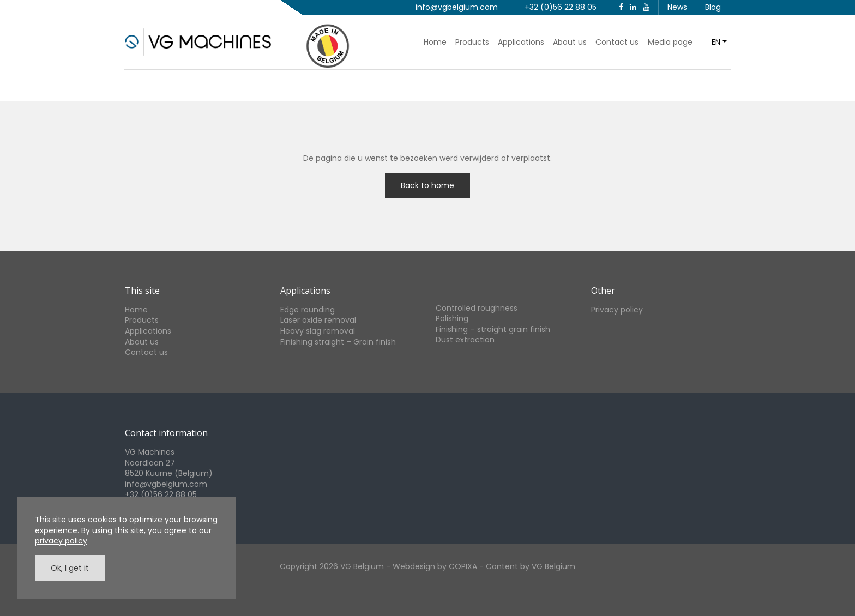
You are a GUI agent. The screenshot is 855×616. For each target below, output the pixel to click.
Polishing (452, 318)
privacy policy (61, 541)
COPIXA (463, 566)
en (716, 42)
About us (570, 42)
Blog (713, 7)
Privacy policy (617, 310)
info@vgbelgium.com (457, 7)
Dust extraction (465, 340)
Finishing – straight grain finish (493, 329)
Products (472, 42)
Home (435, 42)
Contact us (617, 42)
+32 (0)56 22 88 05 (561, 7)
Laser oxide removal (318, 320)
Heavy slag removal (318, 331)
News (677, 7)
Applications (521, 42)
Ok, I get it (70, 568)
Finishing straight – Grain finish (338, 342)
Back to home (427, 185)
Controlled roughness (477, 308)
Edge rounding (308, 310)
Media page (670, 42)
